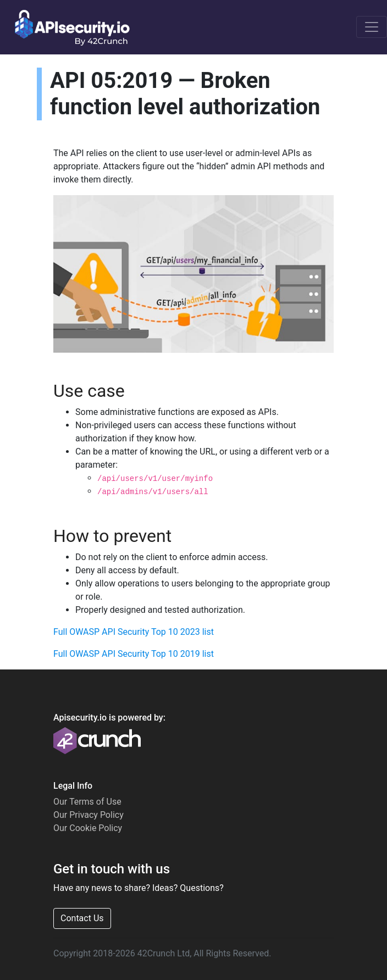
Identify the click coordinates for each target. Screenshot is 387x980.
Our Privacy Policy (89, 815)
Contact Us (82, 918)
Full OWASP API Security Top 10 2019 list (134, 654)
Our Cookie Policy (88, 828)
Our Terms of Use (87, 802)
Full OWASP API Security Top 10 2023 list (134, 632)
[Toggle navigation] (372, 27)
